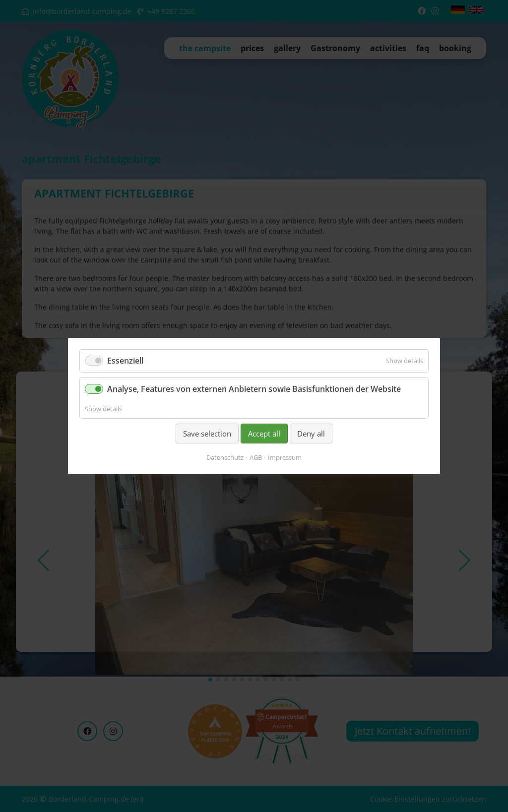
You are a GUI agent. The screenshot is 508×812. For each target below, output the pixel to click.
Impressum (285, 457)
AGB (256, 457)
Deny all (311, 434)
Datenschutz (225, 457)
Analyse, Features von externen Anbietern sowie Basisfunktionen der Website (254, 389)
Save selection (207, 434)
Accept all (264, 434)
